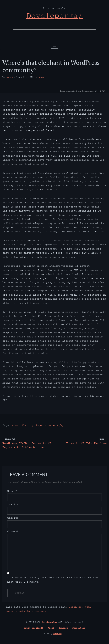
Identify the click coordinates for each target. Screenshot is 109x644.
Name (12, 492)
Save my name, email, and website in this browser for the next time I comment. (53, 581)
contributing (23, 426)
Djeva (10, 77)
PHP (61, 426)
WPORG (42, 77)
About (51, 629)
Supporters (79, 629)
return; (58, 635)
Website (13, 519)
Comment (15, 533)
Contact (63, 629)
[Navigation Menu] (55, 46)
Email (13, 506)
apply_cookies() (33, 629)
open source (46, 426)
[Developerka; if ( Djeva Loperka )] (54, 17)
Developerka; (49, 624)
